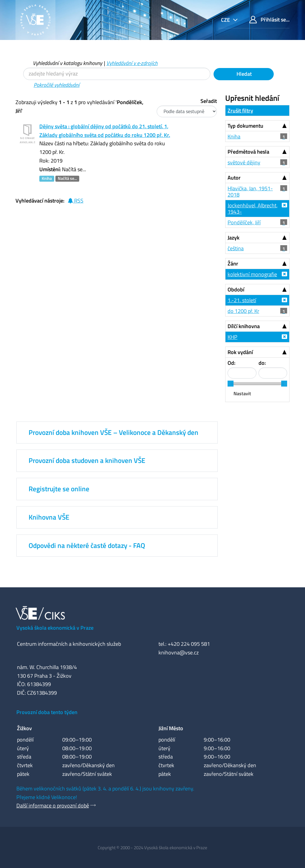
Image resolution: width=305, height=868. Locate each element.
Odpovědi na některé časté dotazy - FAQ (87, 546)
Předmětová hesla (248, 152)
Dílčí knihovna (244, 326)
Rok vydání (240, 352)
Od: (231, 363)
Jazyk (234, 238)
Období (236, 289)
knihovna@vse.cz (179, 652)
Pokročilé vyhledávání (57, 85)
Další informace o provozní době (53, 806)
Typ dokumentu (245, 126)
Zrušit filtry (240, 111)
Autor (234, 178)
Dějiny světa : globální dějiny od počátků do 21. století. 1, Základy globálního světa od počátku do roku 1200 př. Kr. (105, 131)
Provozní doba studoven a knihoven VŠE (87, 461)
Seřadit (209, 101)
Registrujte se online (59, 489)
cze (226, 20)
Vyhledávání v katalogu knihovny (67, 63)
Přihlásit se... (269, 20)
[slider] (231, 384)
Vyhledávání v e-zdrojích (132, 63)
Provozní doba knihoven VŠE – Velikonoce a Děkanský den (113, 433)
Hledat (243, 74)
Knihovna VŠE (49, 517)
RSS (76, 201)
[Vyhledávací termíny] (117, 74)
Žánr (233, 264)
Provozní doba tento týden (47, 712)
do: (262, 363)
